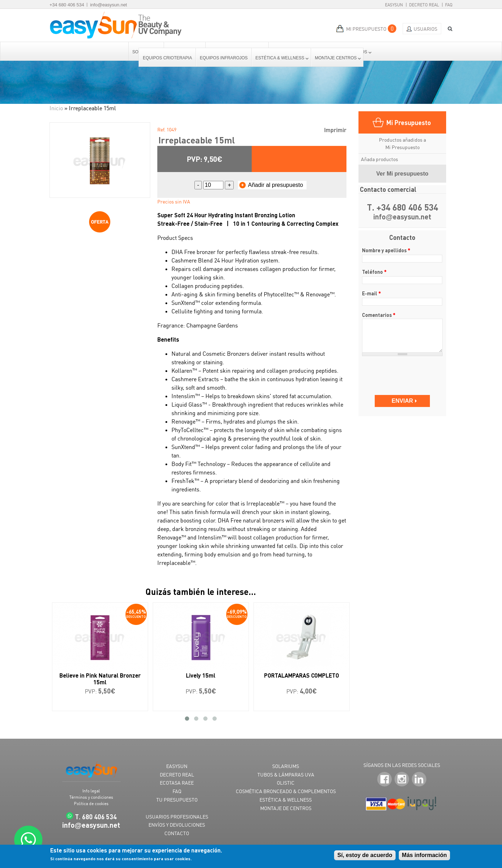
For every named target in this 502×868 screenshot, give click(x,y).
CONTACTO (177, 833)
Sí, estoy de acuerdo (365, 855)
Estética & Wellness (280, 58)
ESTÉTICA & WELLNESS (286, 800)
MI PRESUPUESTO (366, 29)
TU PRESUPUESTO (177, 800)
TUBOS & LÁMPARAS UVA (286, 775)
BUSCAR (448, 29)
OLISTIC (286, 783)
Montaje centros (336, 58)
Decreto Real (424, 5)
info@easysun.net (109, 5)
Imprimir (335, 130)
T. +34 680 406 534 (402, 207)
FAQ (449, 5)
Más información (424, 855)
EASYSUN (177, 766)
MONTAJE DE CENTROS (286, 808)
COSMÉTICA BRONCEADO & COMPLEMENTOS (286, 791)
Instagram (402, 780)
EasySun (394, 5)
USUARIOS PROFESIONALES (177, 817)
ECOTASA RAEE (177, 783)
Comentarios (379, 315)
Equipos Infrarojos (224, 58)
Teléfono (374, 272)
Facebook (384, 780)
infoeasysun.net (402, 217)
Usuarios (425, 29)
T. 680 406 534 (96, 817)
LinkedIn (419, 780)
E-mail (372, 293)
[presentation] (403, 372)
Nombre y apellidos (386, 250)
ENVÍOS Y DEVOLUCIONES (177, 825)
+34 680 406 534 (67, 5)
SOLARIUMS (286, 766)
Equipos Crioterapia (167, 58)
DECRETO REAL (177, 775)
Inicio (56, 108)
